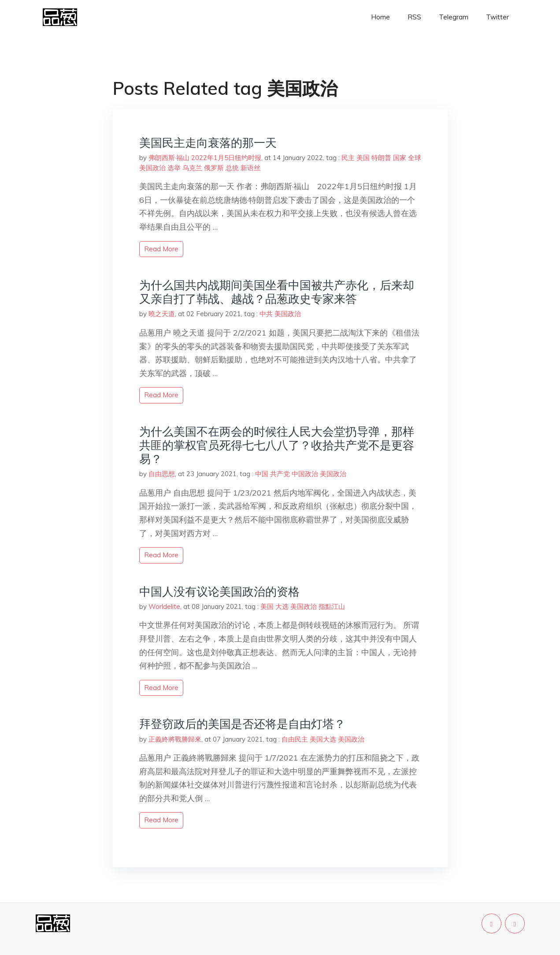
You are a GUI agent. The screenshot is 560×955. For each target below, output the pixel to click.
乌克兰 (192, 168)
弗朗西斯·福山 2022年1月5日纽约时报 (205, 158)
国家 (400, 158)
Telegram (454, 17)
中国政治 (305, 474)
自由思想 (162, 474)
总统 (232, 168)
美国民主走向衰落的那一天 (208, 143)
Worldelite (164, 606)
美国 (363, 158)
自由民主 (295, 739)
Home (380, 17)
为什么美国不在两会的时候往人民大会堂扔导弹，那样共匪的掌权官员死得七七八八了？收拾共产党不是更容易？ (277, 445)
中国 (262, 474)
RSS (414, 17)
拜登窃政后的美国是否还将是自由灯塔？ (242, 724)
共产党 (280, 474)
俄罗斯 (214, 168)
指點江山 (332, 606)
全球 (415, 158)
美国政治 (152, 168)
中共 (266, 314)
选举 (174, 168)
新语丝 (250, 168)
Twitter (497, 17)
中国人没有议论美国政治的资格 (219, 591)
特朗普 (381, 158)
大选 (282, 606)
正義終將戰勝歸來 (175, 739)
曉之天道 (162, 314)
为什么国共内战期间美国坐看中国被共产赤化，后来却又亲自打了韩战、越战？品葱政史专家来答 (277, 292)
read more (161, 249)
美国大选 (323, 739)
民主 (348, 158)
